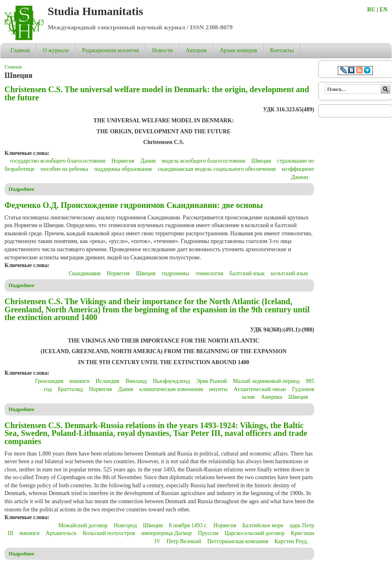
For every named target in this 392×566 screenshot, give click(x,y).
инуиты (218, 389)
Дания (148, 161)
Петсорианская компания (238, 541)
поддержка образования (123, 169)
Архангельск (61, 533)
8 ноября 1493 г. (188, 525)
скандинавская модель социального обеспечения (217, 169)
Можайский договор (83, 525)
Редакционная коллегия (110, 50)
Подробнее (22, 189)
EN (383, 10)
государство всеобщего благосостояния (57, 161)
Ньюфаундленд (171, 381)
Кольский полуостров (109, 533)
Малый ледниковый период (266, 381)
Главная (20, 50)
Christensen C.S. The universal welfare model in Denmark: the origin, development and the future (157, 93)
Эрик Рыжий (211, 381)
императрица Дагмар (167, 533)
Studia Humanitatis (95, 11)
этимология (209, 273)
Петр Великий (184, 541)
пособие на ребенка (64, 169)
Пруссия (208, 533)
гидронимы (176, 273)
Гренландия (49, 381)
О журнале (56, 50)
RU (371, 10)
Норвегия (123, 161)
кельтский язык (290, 273)
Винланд (136, 381)
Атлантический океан (260, 389)
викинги (80, 381)
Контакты (282, 50)
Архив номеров (238, 50)
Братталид (70, 389)
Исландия (108, 381)
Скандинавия (85, 273)
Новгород (125, 525)
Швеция (261, 161)
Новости (162, 50)
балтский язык (247, 273)
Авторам (196, 50)
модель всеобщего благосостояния (204, 161)
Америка (271, 397)
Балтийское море (263, 525)
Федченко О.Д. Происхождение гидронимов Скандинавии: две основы (134, 205)
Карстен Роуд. (291, 541)
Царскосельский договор (254, 533)
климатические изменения (171, 389)
